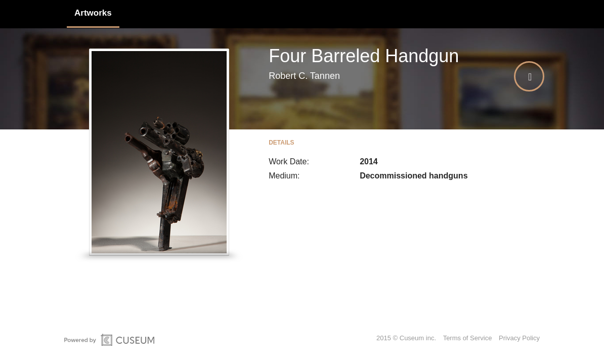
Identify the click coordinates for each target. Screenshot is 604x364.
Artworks (93, 13)
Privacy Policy (519, 338)
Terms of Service (468, 338)
